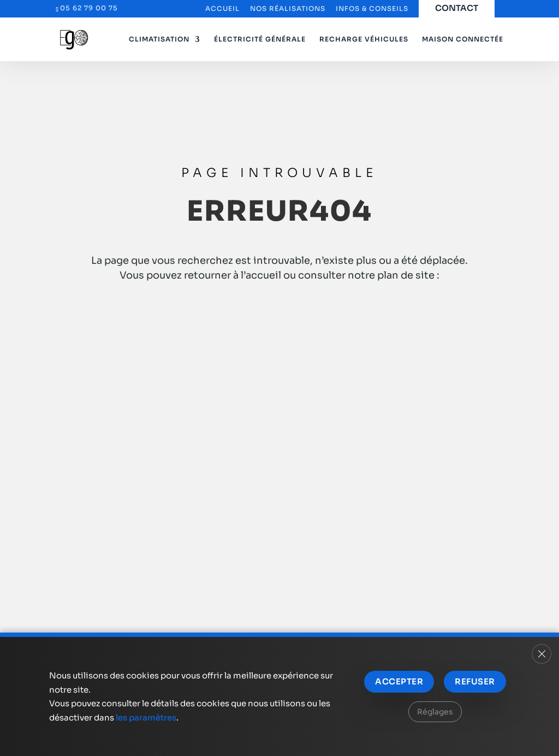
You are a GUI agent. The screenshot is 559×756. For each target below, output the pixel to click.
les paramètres (146, 717)
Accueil (222, 9)
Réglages (435, 712)
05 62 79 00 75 (89, 8)
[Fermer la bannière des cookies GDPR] (542, 654)
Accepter (399, 681)
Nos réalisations (288, 9)
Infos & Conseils (372, 9)
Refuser (475, 681)
